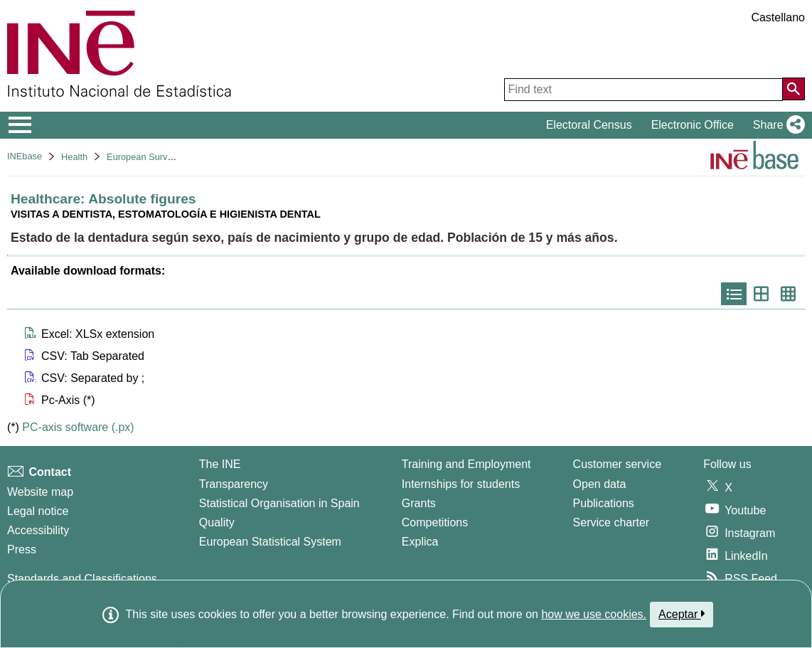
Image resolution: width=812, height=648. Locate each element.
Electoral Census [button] (589, 125)
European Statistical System (270, 542)
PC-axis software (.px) (78, 427)
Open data (600, 484)
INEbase (25, 156)
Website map (40, 492)
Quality (217, 522)
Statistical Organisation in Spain (279, 503)
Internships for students (461, 484)
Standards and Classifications (82, 579)
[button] (776, 125)
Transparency (234, 484)
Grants (419, 503)
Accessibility (38, 530)
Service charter (611, 522)
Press (22, 549)
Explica (420, 542)
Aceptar (682, 614)
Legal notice (38, 511)
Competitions (435, 522)
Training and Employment (466, 464)
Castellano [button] (778, 17)
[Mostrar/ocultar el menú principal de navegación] (20, 125)
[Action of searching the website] (794, 89)
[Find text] (643, 90)
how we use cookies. (594, 614)
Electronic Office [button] (693, 125)
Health (74, 157)
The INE (220, 464)
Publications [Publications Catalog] (604, 503)
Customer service (617, 464)
